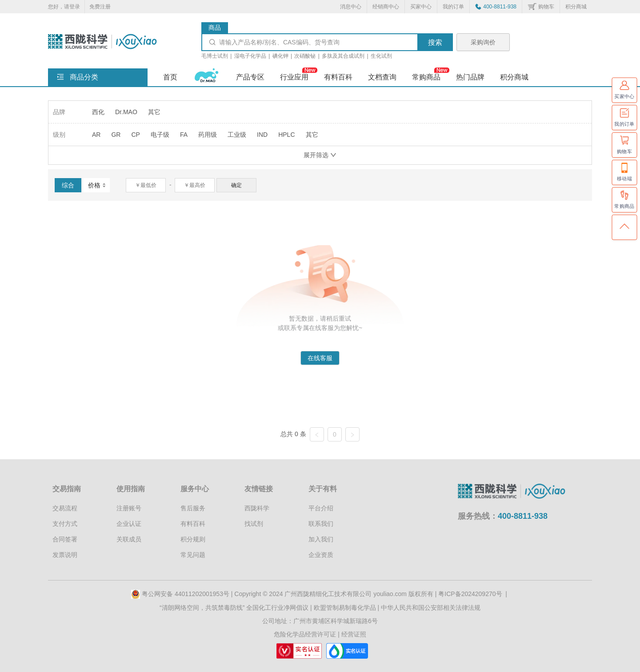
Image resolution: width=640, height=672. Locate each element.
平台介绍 (321, 508)
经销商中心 (386, 7)
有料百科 (193, 524)
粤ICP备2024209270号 (470, 594)
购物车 (546, 7)
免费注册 (100, 7)
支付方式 (65, 524)
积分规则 (193, 539)
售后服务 (193, 508)
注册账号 (129, 508)
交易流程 (65, 508)
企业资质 (321, 555)
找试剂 (254, 524)
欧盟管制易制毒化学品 (345, 608)
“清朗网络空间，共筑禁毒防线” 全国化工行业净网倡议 (234, 608)
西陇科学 (257, 508)
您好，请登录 (64, 7)
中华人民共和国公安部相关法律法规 (431, 608)
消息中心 (351, 7)
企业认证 (129, 524)
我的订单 (453, 7)
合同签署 (65, 539)
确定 (236, 185)
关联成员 (129, 539)
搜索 (435, 42)
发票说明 (65, 555)
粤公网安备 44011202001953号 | (183, 594)
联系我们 (321, 524)
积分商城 (576, 7)
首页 (170, 77)
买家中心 (421, 7)
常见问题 (193, 555)
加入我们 (321, 539)
